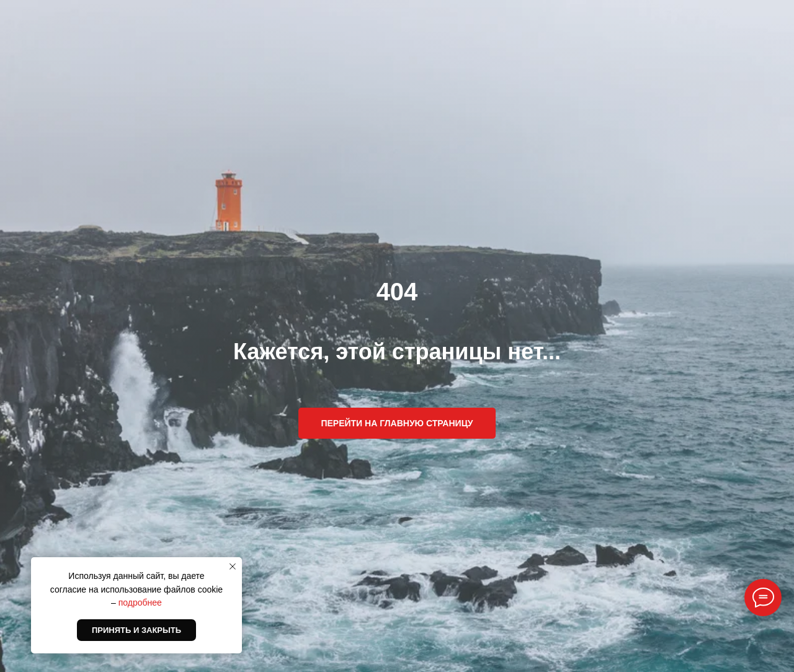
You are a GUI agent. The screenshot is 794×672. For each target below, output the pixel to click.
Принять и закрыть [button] (136, 630)
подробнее (140, 603)
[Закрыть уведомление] (233, 567)
